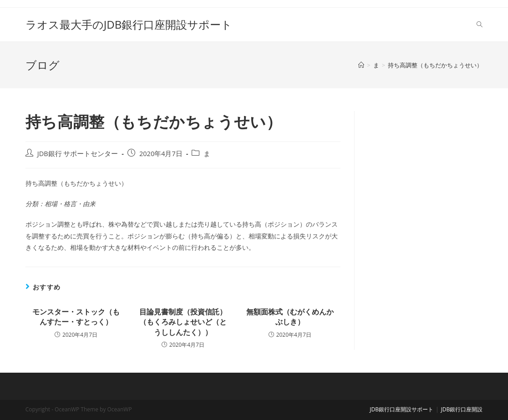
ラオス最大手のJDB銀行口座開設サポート (129, 24)
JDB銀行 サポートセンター (78, 154)
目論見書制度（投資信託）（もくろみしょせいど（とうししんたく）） (183, 322)
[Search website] (480, 25)
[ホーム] (361, 65)
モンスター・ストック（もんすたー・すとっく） (76, 317)
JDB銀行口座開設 (462, 409)
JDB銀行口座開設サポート (401, 409)
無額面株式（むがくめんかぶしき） (290, 317)
